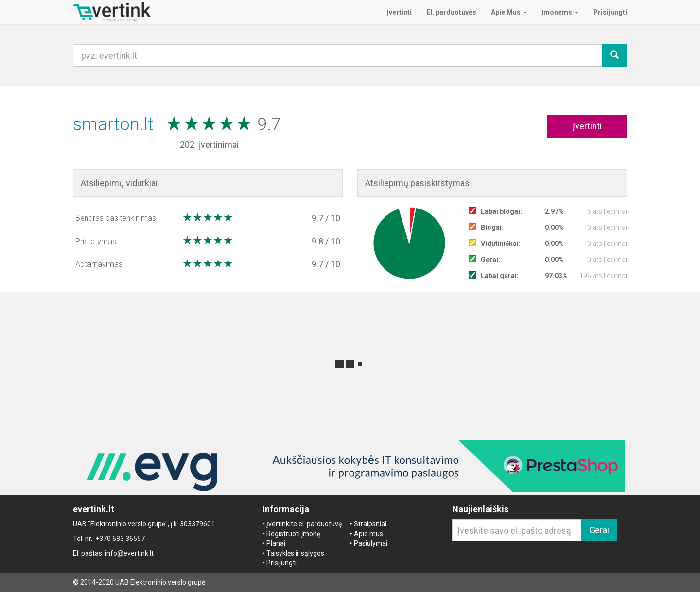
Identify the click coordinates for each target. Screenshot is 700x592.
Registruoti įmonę (293, 534)
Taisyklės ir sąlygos (295, 553)
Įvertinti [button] (587, 126)
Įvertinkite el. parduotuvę (304, 524)
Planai (276, 543)
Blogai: (492, 227)
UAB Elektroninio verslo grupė (160, 582)
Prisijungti (281, 563)
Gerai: (490, 260)
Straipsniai (370, 524)
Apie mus (368, 534)
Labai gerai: (500, 276)
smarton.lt (115, 124)
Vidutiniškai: (501, 244)
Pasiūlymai (371, 543)
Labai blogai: (501, 211)
